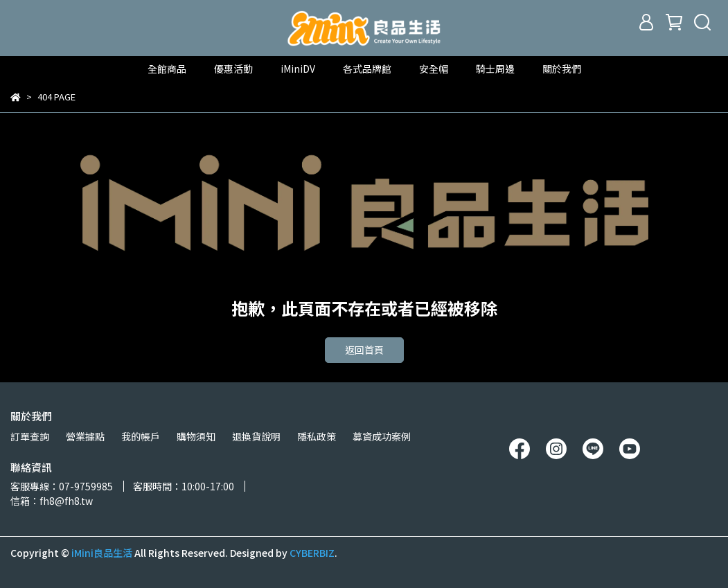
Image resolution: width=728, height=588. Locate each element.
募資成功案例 (382, 436)
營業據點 (85, 436)
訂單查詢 (30, 436)
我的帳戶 (141, 436)
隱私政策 (317, 436)
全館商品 (167, 69)
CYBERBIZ (312, 553)
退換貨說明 (256, 436)
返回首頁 (364, 350)
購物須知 (196, 436)
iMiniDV (298, 69)
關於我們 (562, 69)
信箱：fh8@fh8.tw (52, 501)
